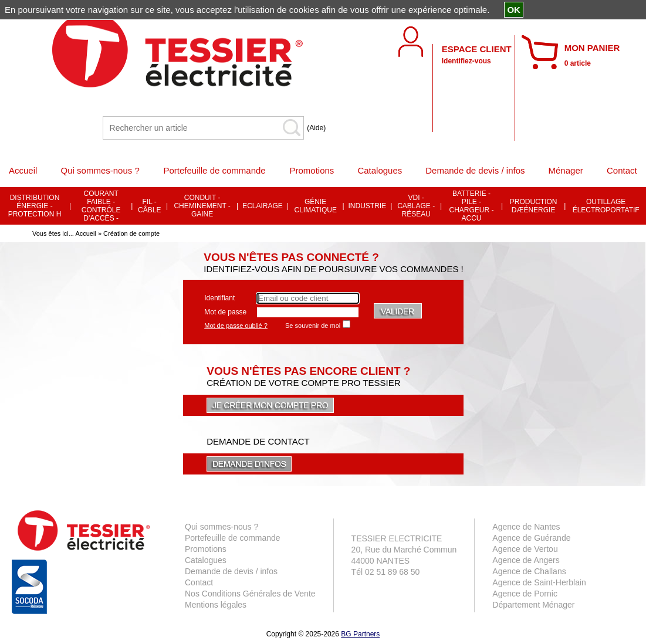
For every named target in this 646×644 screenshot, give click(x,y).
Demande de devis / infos (231, 571)
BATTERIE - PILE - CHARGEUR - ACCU (472, 206)
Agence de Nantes (526, 527)
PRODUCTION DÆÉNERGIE (534, 206)
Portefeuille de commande (233, 538)
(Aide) (316, 128)
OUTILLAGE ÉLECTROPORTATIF (606, 206)
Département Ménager (533, 605)
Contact (199, 582)
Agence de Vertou (525, 549)
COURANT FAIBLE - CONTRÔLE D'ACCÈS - (101, 206)
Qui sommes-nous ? (221, 527)
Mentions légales (216, 605)
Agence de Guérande (531, 538)
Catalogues (206, 560)
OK (514, 10)
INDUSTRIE (368, 206)
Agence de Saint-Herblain (539, 582)
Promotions (206, 549)
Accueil (85, 233)
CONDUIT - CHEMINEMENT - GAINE (202, 206)
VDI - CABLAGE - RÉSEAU (416, 206)
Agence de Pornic (525, 594)
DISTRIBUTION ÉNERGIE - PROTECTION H (35, 206)
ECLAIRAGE (263, 206)
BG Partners (360, 634)
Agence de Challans (529, 571)
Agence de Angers (526, 560)
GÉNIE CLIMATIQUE (315, 206)
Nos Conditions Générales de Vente (250, 594)
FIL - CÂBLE (149, 206)
